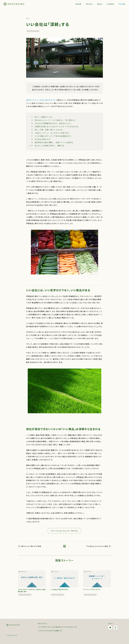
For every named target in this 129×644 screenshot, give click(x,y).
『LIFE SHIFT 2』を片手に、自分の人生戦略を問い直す (32, 590)
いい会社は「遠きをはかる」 (60, 589)
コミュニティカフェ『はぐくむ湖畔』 (50, 631)
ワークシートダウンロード (92, 589)
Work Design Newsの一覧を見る (64, 531)
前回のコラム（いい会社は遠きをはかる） (41, 100)
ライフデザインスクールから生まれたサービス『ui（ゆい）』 (58, 627)
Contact (111, 4)
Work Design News (33, 31)
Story (100, 4)
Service (89, 4)
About (78, 4)
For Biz (122, 4)
